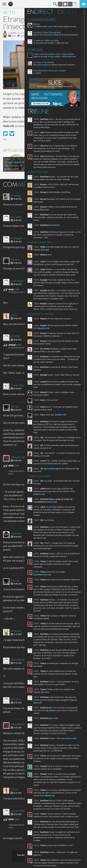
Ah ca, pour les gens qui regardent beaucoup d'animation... (55, 65)
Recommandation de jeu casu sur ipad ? (50, 71)
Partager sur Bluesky (12, 134)
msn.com (72, 738)
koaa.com (38, 703)
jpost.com (53, 718)
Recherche (55, 4)
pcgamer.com (39, 494)
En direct (40, 12)
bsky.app (45, 250)
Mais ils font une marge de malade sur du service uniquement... (56, 35)
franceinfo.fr (54, 225)
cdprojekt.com (43, 328)
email (14, 36)
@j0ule (23, 36)
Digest (67, 12)
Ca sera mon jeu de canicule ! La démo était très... (51, 43)
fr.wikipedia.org (48, 795)
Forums (35, 50)
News (5, 139)
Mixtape (37, 24)
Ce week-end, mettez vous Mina (46, 41)
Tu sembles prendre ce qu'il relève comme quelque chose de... (55, 26)
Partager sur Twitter (5, 134)
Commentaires (42, 20)
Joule (13, 33)
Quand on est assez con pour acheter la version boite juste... (55, 56)
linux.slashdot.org (51, 469)
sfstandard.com (50, 502)
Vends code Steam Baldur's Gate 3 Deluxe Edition (54, 54)
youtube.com (61, 415)
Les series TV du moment (44, 62)
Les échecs (37, 73)
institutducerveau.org (42, 574)
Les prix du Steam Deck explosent (47, 32)
